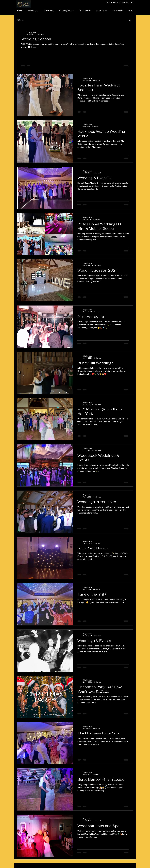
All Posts (20, 20)
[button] (130, 21)
